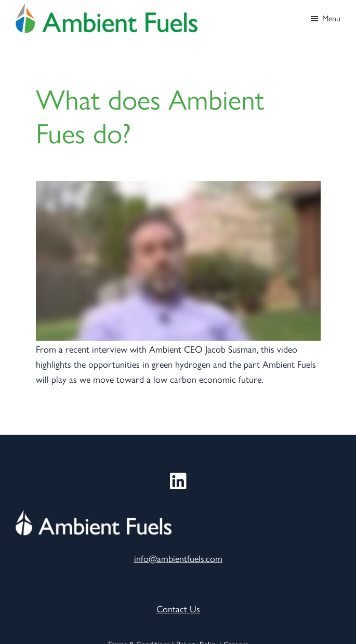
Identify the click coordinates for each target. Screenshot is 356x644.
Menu (331, 18)
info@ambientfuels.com (178, 558)
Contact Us (178, 608)
